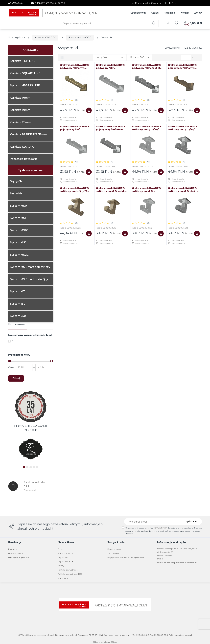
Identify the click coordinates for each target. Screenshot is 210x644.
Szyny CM (16, 181)
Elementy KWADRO (80, 38)
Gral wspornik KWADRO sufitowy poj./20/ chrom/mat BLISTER (146, 190)
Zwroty (198, 13)
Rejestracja (139, 3)
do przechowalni (69, 120)
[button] (173, 3)
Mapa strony (64, 578)
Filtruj (16, 378)
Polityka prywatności (68, 570)
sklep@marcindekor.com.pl (48, 3)
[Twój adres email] (152, 522)
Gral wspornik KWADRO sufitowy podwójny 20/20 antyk (76, 190)
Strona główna (138, 13)
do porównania (68, 118)
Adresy (61, 566)
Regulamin (170, 13)
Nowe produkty (16, 553)
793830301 (16, 3)
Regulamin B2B (65, 562)
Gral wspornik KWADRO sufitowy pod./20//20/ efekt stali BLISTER (182, 128)
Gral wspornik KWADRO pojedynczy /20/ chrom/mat (74, 128)
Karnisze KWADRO (46, 38)
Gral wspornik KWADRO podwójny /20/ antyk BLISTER (74, 67)
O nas (60, 549)
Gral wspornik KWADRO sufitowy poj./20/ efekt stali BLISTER (182, 190)
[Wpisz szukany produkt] (104, 23)
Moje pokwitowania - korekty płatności (126, 557)
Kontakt (185, 13)
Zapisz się (190, 522)
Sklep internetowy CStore (105, 642)
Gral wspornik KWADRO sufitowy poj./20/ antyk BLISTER (110, 190)
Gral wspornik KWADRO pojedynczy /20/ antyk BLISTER (182, 67)
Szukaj (155, 13)
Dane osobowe (114, 549)
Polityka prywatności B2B (70, 574)
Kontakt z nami (65, 553)
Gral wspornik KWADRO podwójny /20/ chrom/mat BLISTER (110, 67)
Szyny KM (16, 194)
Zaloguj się (157, 3)
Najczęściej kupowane (19, 557)
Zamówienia (113, 553)
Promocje (13, 549)
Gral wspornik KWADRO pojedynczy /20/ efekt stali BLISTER (110, 128)
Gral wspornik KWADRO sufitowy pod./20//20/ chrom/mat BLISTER (146, 128)
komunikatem (161, 528)
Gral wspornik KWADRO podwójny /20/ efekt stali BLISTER (148, 67)
